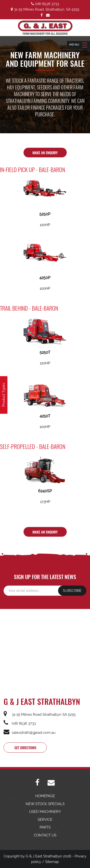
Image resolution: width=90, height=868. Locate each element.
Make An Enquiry (45, 153)
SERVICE (45, 820)
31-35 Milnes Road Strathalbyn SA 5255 (40, 714)
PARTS (45, 827)
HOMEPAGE (45, 796)
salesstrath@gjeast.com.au (30, 733)
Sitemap (52, 862)
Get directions (25, 748)
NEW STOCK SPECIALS (45, 804)
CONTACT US (45, 835)
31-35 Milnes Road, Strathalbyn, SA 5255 (45, 9)
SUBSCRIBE (72, 591)
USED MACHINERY (45, 812)
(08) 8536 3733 (45, 4)
